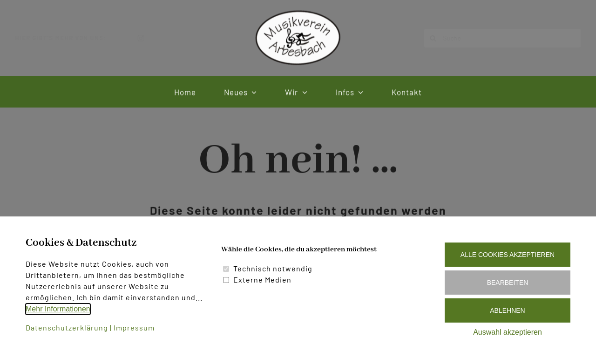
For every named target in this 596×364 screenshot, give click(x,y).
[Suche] (495, 38)
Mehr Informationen (58, 309)
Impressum (134, 327)
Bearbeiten (508, 283)
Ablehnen (507, 310)
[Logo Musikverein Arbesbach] (298, 11)
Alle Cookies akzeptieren (508, 255)
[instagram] (149, 38)
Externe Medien (262, 280)
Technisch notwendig (273, 268)
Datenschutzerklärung (67, 327)
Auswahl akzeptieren (508, 332)
